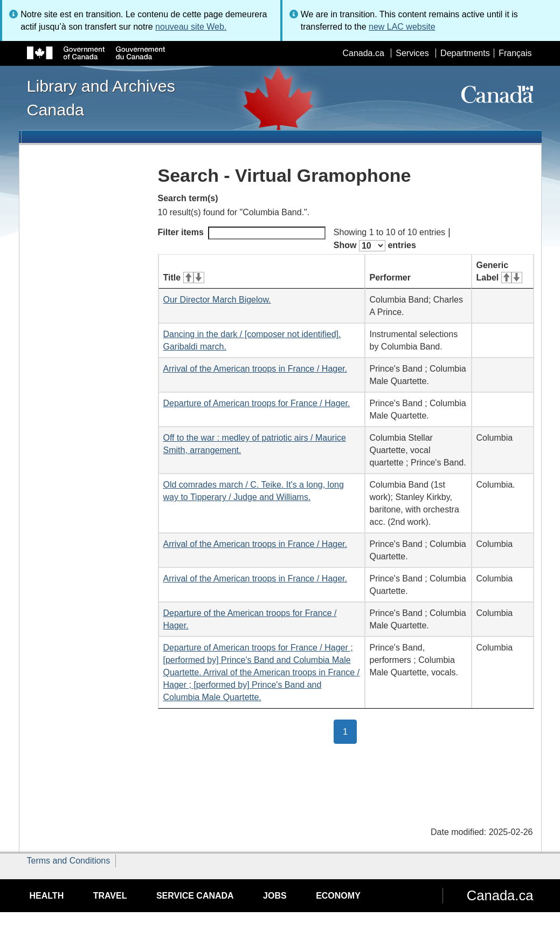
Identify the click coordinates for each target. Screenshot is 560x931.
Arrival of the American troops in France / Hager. (255, 369)
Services (412, 53)
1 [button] (350, 731)
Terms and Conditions (69, 861)
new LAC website (402, 27)
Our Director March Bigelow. (217, 300)
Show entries (375, 246)
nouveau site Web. (191, 27)
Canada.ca (363, 53)
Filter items (242, 233)
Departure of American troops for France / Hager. (257, 403)
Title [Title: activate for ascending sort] (184, 278)
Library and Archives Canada (101, 98)
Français (515, 53)
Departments (465, 53)
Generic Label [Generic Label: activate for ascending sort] (499, 271)
